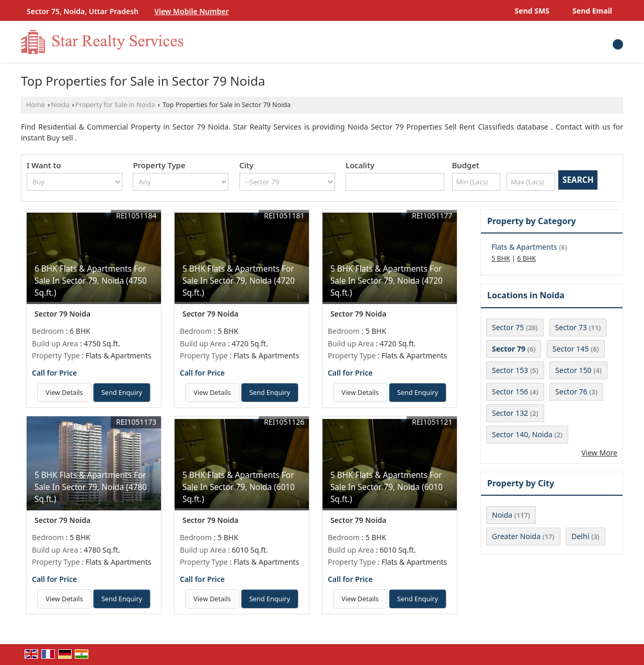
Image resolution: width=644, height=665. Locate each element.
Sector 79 (509, 349)
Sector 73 (571, 327)
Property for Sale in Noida (115, 105)
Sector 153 (510, 370)
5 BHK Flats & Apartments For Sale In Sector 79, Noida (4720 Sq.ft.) (239, 281)
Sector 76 (571, 392)
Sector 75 (508, 327)
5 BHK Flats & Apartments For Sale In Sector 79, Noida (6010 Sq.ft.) (239, 487)
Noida (60, 105)
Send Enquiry (122, 393)
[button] (192, 11)
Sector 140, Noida (522, 434)
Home (36, 105)
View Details (64, 393)
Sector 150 (573, 370)
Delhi (580, 536)
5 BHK (501, 258)
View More (599, 453)
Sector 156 (510, 392)
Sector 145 (571, 349)
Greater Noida (516, 536)
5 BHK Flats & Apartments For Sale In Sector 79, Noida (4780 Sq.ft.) (91, 487)
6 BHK (526, 258)
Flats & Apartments (524, 247)
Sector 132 (510, 413)
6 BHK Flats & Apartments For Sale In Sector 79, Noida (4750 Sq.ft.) (91, 281)
